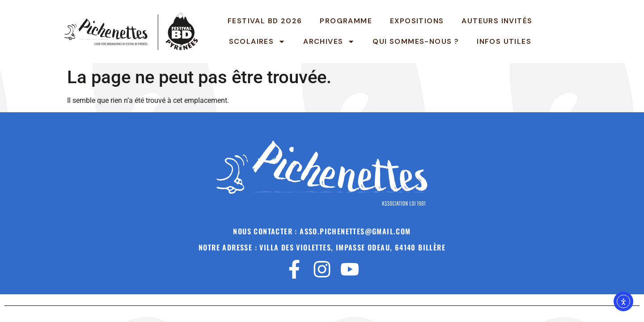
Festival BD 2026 (265, 21)
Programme (346, 21)
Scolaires (257, 42)
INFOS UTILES (504, 41)
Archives (329, 42)
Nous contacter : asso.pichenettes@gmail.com (322, 231)
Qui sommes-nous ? (416, 41)
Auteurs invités (497, 21)
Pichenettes (590, 31)
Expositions (417, 21)
